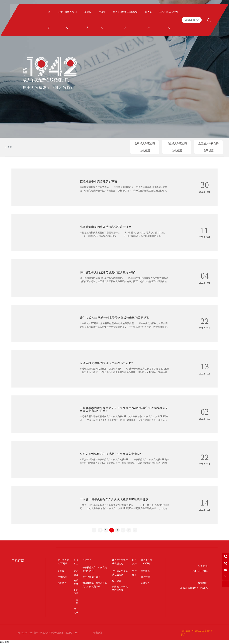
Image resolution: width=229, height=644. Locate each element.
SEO (77, 633)
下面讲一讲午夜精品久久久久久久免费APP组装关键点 (114, 499)
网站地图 (4, 642)
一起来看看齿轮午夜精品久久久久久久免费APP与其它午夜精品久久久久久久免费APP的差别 (124, 409)
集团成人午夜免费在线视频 (208, 147)
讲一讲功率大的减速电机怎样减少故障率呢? (108, 272)
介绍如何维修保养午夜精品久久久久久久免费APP (111, 453)
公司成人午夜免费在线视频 (145, 147)
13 (129, 530)
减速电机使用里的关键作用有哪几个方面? (106, 362)
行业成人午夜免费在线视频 (177, 147)
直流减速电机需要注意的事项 (98, 181)
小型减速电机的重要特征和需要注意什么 (106, 226)
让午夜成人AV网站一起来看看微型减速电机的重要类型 (114, 317)
